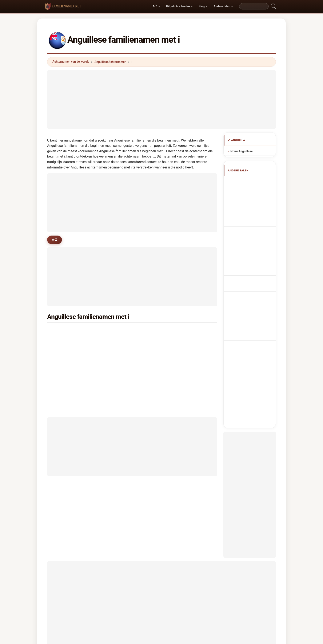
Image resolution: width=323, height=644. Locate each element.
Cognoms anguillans (253, 230)
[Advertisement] (161, 99)
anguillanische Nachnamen (247, 211)
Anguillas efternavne (252, 267)
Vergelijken (176, 609)
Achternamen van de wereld (71, 62)
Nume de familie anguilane (248, 293)
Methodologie (111, 609)
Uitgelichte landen (178, 6)
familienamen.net (162, 592)
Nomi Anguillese (242, 151)
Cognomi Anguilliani (252, 221)
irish (177, 331)
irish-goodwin (126, 351)
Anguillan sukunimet (252, 275)
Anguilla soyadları (250, 310)
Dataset (197, 609)
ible (119, 331)
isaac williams (184, 351)
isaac (62, 351)
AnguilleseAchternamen (110, 62)
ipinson (179, 341)
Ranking (155, 609)
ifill (118, 341)
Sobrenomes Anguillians (246, 242)
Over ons (135, 609)
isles (62, 331)
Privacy (216, 609)
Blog (202, 6)
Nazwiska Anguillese (252, 251)
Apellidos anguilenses (253, 182)
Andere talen (222, 6)
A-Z (155, 6)
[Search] (254, 6)
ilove (62, 362)
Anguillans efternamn (253, 303)
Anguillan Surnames (252, 189)
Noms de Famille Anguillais (248, 199)
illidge (63, 341)
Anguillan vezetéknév (253, 283)
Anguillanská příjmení (253, 259)
